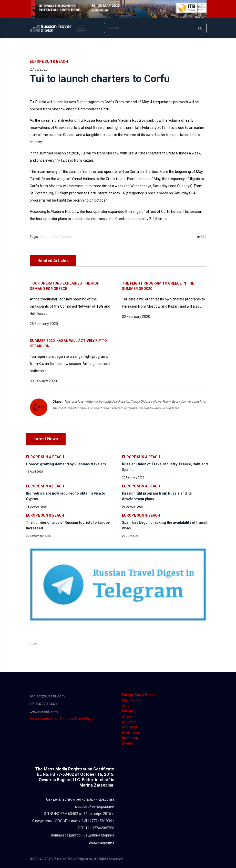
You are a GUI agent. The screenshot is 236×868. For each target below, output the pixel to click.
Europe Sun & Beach (49, 61)
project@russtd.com (47, 696)
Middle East (132, 700)
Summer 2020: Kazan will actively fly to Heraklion (68, 343)
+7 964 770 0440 (43, 704)
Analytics (130, 727)
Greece (46, 237)
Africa (127, 716)
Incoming (130, 738)
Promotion (131, 733)
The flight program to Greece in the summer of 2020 (158, 286)
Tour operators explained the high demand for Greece (65, 286)
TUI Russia (62, 237)
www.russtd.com (44, 712)
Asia (126, 706)
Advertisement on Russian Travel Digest (63, 719)
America (129, 722)
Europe (128, 711)
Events (127, 743)
